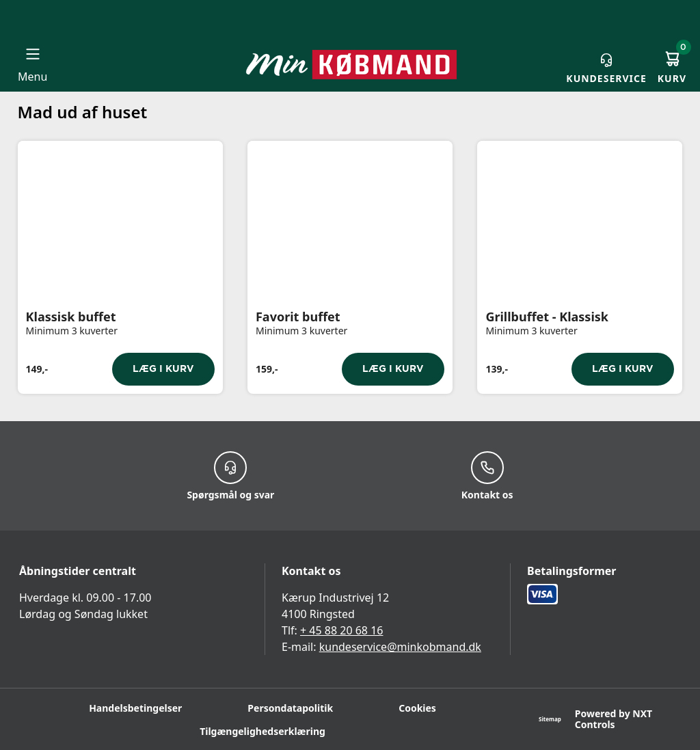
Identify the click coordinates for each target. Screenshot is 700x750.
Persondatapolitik (290, 708)
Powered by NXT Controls (614, 719)
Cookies (417, 708)
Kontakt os (487, 476)
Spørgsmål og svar (230, 476)
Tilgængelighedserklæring (262, 731)
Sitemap (550, 719)
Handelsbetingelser (135, 708)
